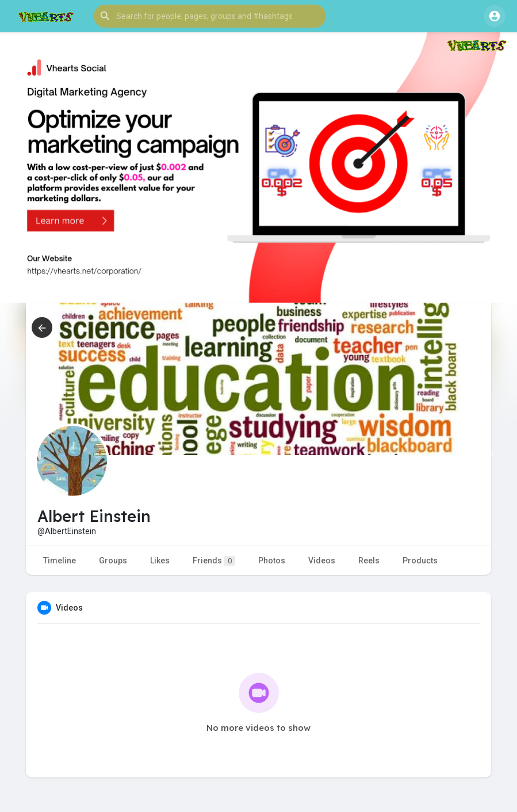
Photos (272, 561)
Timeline (60, 561)
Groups (113, 561)
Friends (214, 561)
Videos (322, 561)
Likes (160, 561)
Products (420, 561)
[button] (210, 16)
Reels (369, 561)
